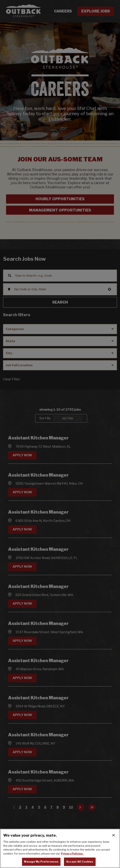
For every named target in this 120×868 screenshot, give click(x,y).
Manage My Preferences (41, 862)
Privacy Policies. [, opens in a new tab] (72, 854)
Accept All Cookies (80, 862)
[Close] (114, 835)
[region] (60, 848)
